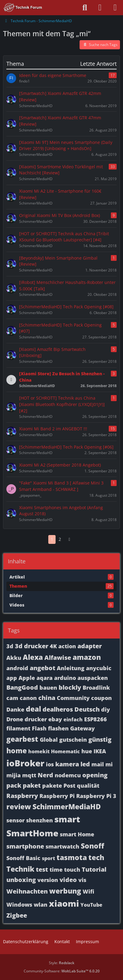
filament (18, 728)
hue (87, 751)
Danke (15, 709)
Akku (14, 658)
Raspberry (22, 796)
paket (32, 785)
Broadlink (96, 688)
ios (50, 764)
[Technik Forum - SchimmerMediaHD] (23, 8)
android (17, 668)
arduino (65, 678)
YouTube (91, 905)
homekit (39, 751)
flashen (58, 728)
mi (109, 764)
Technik (20, 869)
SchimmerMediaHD (67, 807)
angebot (43, 668)
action (67, 646)
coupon (101, 698)
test (42, 869)
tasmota (72, 857)
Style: (62, 963)
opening (95, 775)
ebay (55, 719)
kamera (67, 764)
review (19, 807)
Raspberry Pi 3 (96, 796)
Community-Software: (62, 971)
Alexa (33, 657)
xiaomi (64, 903)
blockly (70, 687)
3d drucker (32, 646)
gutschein (73, 740)
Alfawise (58, 658)
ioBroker (25, 763)
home (17, 751)
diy (106, 709)
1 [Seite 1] (52, 539)
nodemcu (68, 775)
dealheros (58, 709)
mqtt (29, 775)
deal (33, 709)
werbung (65, 891)
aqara (44, 678)
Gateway (82, 728)
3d (10, 646)
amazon (87, 657)
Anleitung (71, 668)
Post (69, 786)
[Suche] (85, 8)
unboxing (21, 880)
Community (73, 698)
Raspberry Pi (57, 796)
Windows (19, 905)
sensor (15, 820)
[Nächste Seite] (70, 539)
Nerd (45, 775)
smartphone (25, 846)
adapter (90, 646)
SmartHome (32, 833)
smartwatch (62, 846)
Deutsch (87, 709)
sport (48, 858)
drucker (36, 719)
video (68, 880)
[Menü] (115, 8)
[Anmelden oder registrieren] (100, 8)
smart (67, 819)
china (47, 698)
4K (53, 646)
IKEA (100, 751)
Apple (27, 678)
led (85, 764)
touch (72, 870)
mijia (14, 775)
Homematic (65, 751)
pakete (52, 786)
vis (82, 880)
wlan (41, 905)
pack (14, 785)
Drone (15, 719)
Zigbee (17, 915)
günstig (100, 739)
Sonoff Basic (23, 858)
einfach (73, 719)
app (12, 678)
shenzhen (39, 820)
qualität (88, 786)
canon (28, 698)
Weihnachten (27, 891)
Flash (39, 728)
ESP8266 (96, 719)
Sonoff (92, 846)
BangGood (22, 687)
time (56, 870)
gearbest (22, 739)
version (48, 880)
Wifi (88, 891)
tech (96, 857)
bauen (48, 688)
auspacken (93, 678)
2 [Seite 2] (60, 539)
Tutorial (94, 869)
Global (49, 740)
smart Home (77, 834)
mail (98, 764)
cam (12, 698)
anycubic (99, 668)
